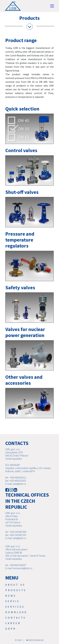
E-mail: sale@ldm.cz (16, 484)
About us (15, 585)
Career (13, 623)
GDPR (11, 629)
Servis (12, 601)
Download (16, 612)
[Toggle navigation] (52, 6)
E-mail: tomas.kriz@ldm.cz (19, 568)
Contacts (16, 618)
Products (16, 590)
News (11, 596)
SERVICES (15, 607)
